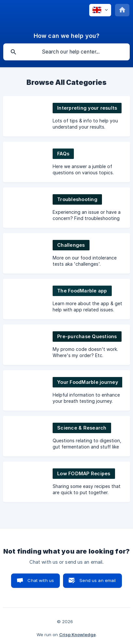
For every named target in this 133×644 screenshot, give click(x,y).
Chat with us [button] (41, 580)
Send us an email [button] (98, 580)
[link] (66, 116)
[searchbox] (66, 52)
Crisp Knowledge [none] (77, 635)
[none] (100, 10)
